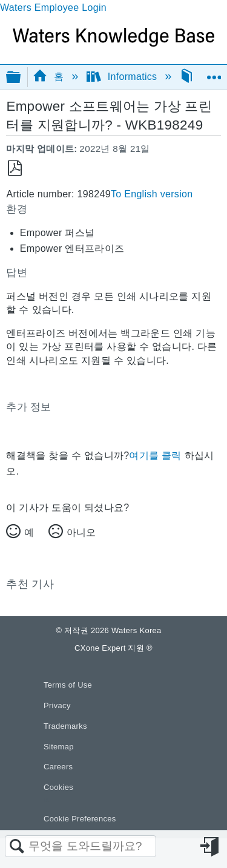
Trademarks (65, 726)
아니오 (81, 532)
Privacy (57, 705)
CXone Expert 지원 (113, 648)
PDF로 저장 (15, 169)
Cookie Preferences (80, 819)
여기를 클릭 (155, 455)
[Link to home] (113, 43)
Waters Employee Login (53, 8)
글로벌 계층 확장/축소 (21, 78)
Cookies (58, 787)
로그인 (211, 847)
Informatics (123, 77)
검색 (17, 847)
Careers (58, 767)
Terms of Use (68, 685)
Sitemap (59, 747)
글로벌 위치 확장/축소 (214, 73)
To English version (152, 194)
